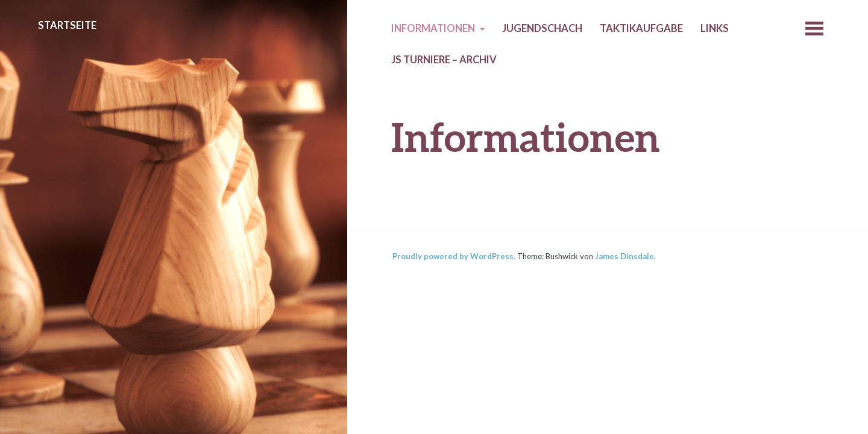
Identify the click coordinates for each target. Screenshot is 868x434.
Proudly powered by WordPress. (454, 256)
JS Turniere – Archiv (444, 60)
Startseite (67, 25)
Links (715, 28)
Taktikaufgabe (641, 28)
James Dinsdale (624, 256)
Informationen (433, 28)
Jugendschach (542, 28)
